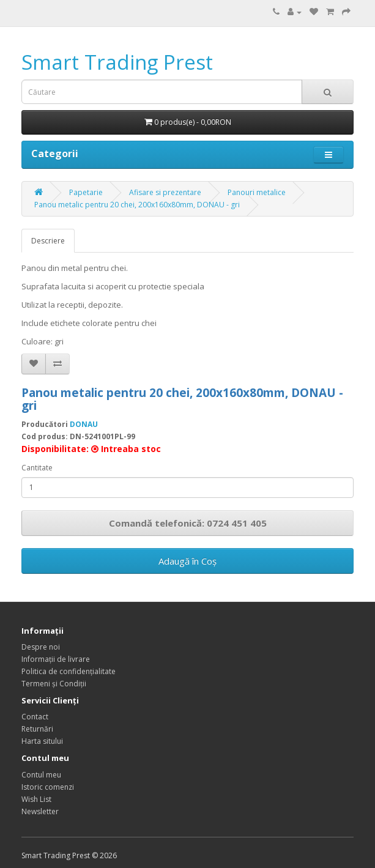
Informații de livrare (56, 659)
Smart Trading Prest (117, 62)
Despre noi (41, 647)
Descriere (48, 241)
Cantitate (37, 468)
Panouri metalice (257, 192)
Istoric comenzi (48, 787)
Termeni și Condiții (54, 684)
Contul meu (41, 775)
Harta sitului (42, 741)
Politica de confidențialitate (69, 671)
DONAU (84, 424)
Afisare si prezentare (165, 192)
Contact (35, 717)
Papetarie (86, 192)
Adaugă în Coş (187, 561)
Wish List (36, 799)
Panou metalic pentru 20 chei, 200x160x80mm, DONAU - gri (137, 205)
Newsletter (40, 811)
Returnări (37, 729)
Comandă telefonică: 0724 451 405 (188, 523)
